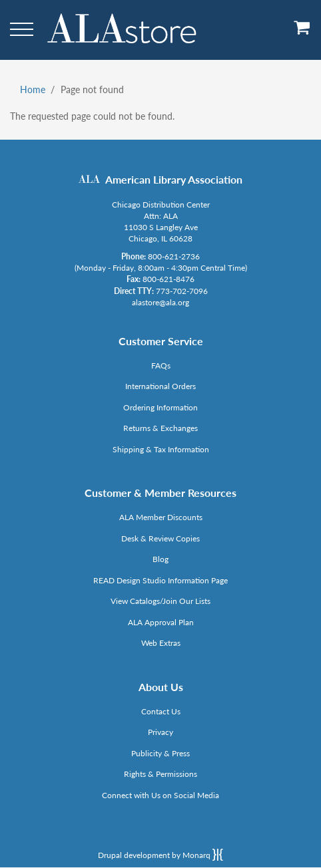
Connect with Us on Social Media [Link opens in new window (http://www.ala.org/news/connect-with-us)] (160, 795)
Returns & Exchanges (160, 428)
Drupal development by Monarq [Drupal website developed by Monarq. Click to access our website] (160, 855)
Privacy (160, 732)
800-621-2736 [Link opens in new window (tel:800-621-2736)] (174, 256)
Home (33, 89)
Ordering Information (160, 407)
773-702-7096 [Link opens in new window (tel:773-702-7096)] (182, 291)
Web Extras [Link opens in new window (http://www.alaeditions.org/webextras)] (161, 643)
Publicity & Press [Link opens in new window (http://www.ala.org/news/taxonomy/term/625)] (160, 753)
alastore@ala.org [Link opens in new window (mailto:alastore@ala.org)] (160, 302)
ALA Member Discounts (161, 517)
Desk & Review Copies (160, 538)
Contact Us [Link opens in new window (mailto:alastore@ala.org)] (161, 711)
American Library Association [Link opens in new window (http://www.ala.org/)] (174, 179)
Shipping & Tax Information (161, 449)
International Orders (160, 386)
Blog (160, 559)
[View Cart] (302, 32)
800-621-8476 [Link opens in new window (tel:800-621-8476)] (168, 279)
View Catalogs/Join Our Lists (160, 601)
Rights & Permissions (160, 774)
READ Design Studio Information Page (160, 580)
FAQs (161, 365)
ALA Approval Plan (161, 622)
